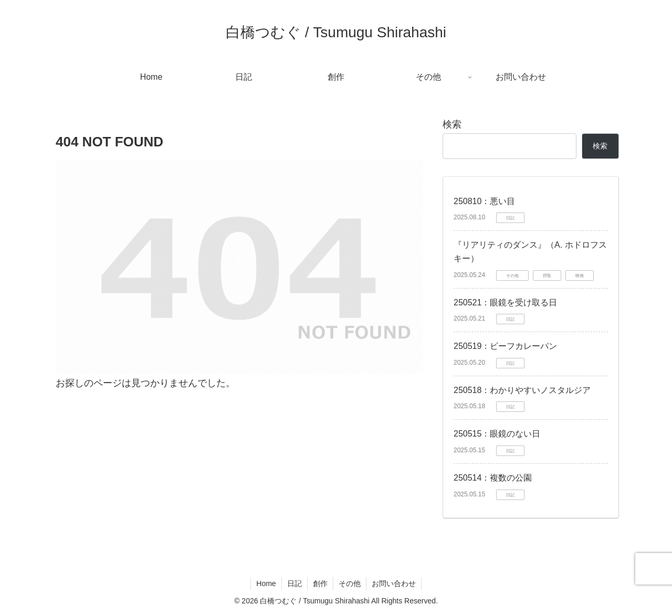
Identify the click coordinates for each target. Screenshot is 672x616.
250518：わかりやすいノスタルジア (522, 390)
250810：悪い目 (484, 201)
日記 (295, 583)
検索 (452, 124)
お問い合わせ (394, 583)
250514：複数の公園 (493, 478)
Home (266, 583)
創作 (320, 583)
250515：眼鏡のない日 (497, 434)
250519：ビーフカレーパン (505, 346)
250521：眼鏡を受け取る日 (505, 302)
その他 (350, 583)
